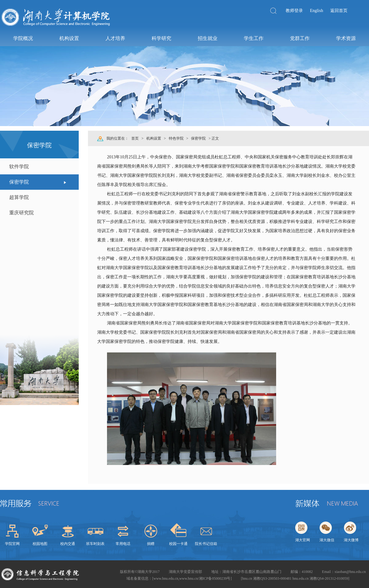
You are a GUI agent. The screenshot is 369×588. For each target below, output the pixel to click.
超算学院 (19, 197)
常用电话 (123, 544)
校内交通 (68, 544)
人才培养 (115, 38)
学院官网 (12, 544)
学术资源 (346, 38)
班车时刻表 (95, 544)
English (317, 11)
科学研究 (161, 38)
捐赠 (151, 544)
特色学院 (176, 138)
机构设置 (69, 38)
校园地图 (40, 544)
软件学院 (19, 167)
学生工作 (254, 38)
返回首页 (339, 11)
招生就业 (208, 38)
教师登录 (294, 11)
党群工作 (300, 38)
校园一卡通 (178, 544)
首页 (135, 138)
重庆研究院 (22, 213)
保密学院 (19, 182)
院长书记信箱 (206, 544)
